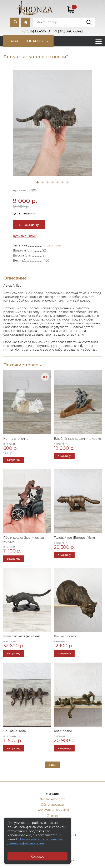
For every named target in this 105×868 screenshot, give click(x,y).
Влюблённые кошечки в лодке (77, 439)
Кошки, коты (52, 245)
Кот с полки (63, 731)
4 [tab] (52, 182)
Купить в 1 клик (25, 236)
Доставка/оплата (52, 799)
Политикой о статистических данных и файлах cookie (36, 841)
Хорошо (37, 856)
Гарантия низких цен (53, 810)
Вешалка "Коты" (15, 731)
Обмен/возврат (53, 805)
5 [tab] (57, 182)
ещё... (52, 765)
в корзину (29, 225)
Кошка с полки (65, 636)
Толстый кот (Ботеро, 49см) (74, 538)
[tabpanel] (52, 123)
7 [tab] (67, 182)
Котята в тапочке (16, 439)
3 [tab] (47, 182)
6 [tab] (62, 182)
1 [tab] (37, 182)
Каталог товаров (26, 41)
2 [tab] (42, 182)
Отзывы (53, 815)
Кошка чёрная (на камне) (22, 636)
